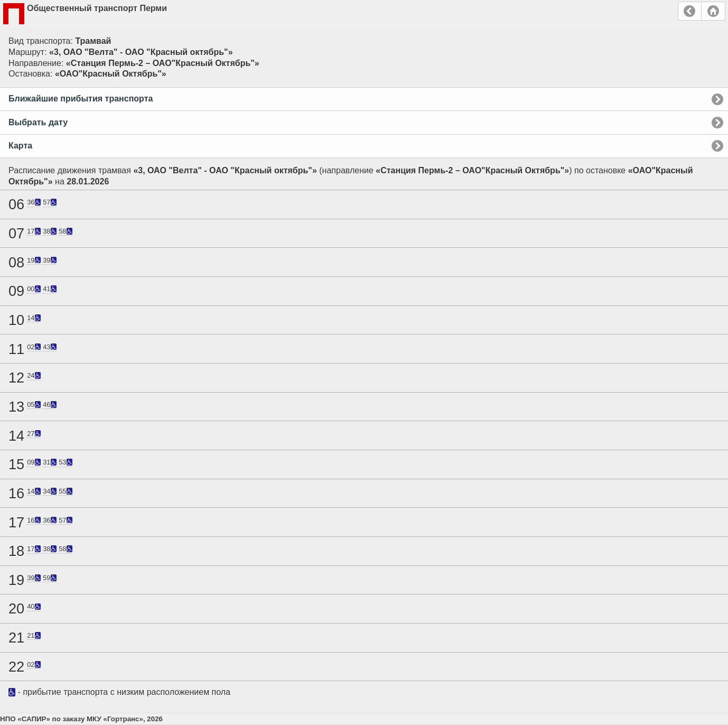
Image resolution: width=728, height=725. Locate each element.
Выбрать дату (38, 122)
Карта (20, 146)
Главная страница (713, 11)
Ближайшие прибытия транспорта (81, 99)
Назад (690, 11)
